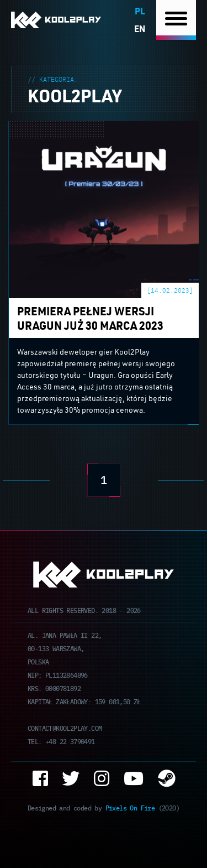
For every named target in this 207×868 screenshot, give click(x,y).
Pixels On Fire (130, 807)
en (140, 28)
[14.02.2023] (170, 290)
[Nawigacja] (176, 20)
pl (140, 11)
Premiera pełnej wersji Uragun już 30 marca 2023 (104, 128)
